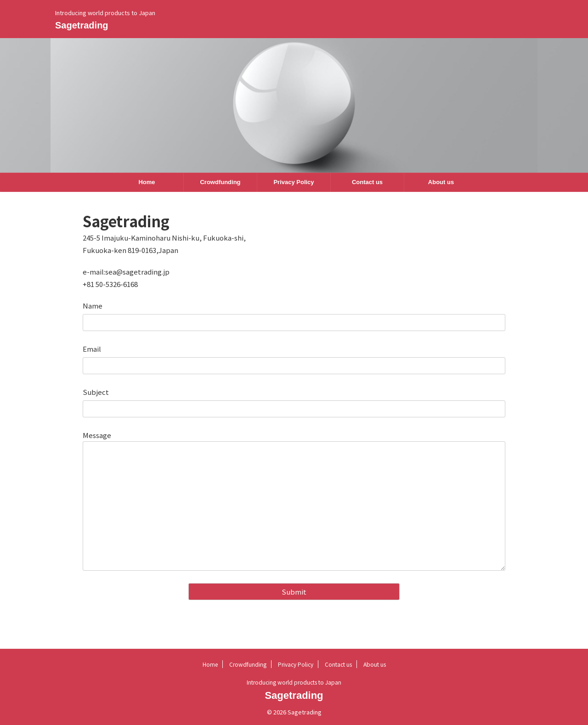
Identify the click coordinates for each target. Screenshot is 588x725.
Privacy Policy (294, 182)
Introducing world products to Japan (294, 682)
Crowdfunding (220, 182)
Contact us (367, 182)
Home (147, 182)
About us (441, 182)
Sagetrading (82, 25)
